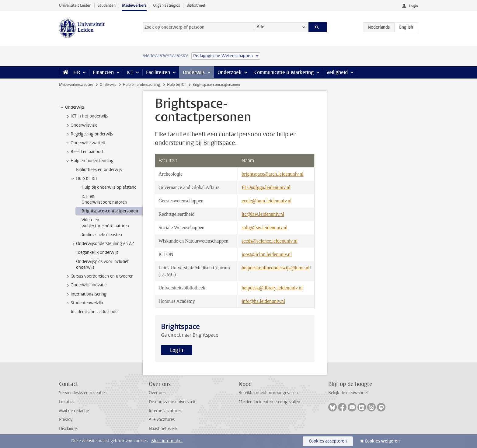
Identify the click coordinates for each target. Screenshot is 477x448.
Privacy (66, 420)
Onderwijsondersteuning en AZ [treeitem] (102, 244)
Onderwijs (194, 72)
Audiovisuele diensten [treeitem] (102, 235)
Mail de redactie (74, 411)
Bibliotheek (196, 5)
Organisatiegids (167, 5)
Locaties (67, 402)
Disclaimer (69, 429)
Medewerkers (134, 5)
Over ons (157, 393)
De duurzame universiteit (172, 402)
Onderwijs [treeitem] (72, 107)
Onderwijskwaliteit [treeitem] (85, 143)
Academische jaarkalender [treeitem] (95, 312)
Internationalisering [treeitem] (86, 294)
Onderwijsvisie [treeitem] (81, 125)
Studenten (107, 5)
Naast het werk (163, 429)
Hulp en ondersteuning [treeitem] (89, 161)
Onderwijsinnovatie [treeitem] (86, 285)
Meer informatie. (167, 441)
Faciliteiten (158, 72)
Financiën (103, 72)
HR (77, 72)
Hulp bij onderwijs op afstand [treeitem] (109, 187)
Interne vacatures (165, 411)
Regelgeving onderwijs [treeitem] (89, 134)
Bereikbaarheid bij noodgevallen (268, 393)
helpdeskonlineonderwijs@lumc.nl (275, 268)
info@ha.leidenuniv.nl (263, 301)
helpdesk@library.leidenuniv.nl (272, 288)
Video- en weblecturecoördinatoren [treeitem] (105, 223)
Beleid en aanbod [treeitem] (84, 152)
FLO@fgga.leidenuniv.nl (266, 187)
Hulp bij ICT (176, 85)
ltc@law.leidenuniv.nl (263, 214)
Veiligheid (337, 72)
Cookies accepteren (328, 441)
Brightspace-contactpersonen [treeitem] (110, 211)
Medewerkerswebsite (76, 85)
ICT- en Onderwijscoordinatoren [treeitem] (104, 199)
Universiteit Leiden (75, 5)
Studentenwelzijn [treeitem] (84, 303)
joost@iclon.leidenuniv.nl (267, 254)
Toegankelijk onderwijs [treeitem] (97, 252)
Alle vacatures (162, 420)
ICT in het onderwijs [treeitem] (86, 116)
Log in (177, 350)
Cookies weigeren (382, 441)
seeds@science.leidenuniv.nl (269, 241)
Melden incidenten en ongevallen (269, 402)
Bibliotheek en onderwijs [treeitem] (99, 170)
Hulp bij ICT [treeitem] (84, 179)
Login (413, 6)
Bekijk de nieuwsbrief (348, 393)
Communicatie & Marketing (284, 72)
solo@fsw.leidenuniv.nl (264, 228)
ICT (130, 72)
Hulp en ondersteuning (141, 85)
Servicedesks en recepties (83, 393)
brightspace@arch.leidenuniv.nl (272, 174)
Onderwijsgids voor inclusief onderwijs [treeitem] (102, 264)
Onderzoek (230, 72)
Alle (261, 27)
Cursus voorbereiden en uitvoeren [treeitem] (99, 276)
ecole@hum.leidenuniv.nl (266, 201)
